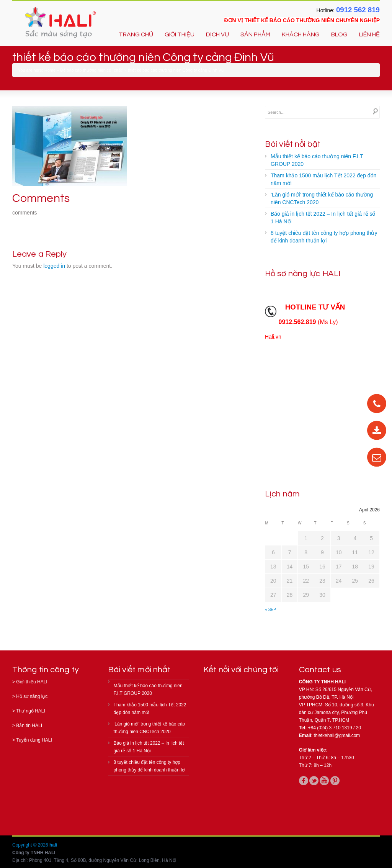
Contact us (320, 670)
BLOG (339, 34)
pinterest (335, 781)
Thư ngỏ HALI (31, 711)
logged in (54, 266)
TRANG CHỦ (136, 34)
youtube (324, 781)
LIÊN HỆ (369, 34)
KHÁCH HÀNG (301, 34)
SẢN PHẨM (255, 34)
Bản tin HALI (29, 726)
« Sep (271, 610)
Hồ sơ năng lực (32, 696)
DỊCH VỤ (217, 34)
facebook (304, 781)
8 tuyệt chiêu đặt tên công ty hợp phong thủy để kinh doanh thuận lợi (324, 237)
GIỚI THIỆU (180, 34)
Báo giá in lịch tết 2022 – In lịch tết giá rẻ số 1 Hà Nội (323, 218)
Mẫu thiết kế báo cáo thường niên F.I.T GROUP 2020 (317, 160)
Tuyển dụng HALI (34, 740)
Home (50, 70)
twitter (314, 781)
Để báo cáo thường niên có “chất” (91, 70)
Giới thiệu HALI (32, 682)
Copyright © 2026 (31, 845)
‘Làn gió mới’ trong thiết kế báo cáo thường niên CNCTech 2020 (322, 198)
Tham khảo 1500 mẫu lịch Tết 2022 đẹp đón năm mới (323, 179)
